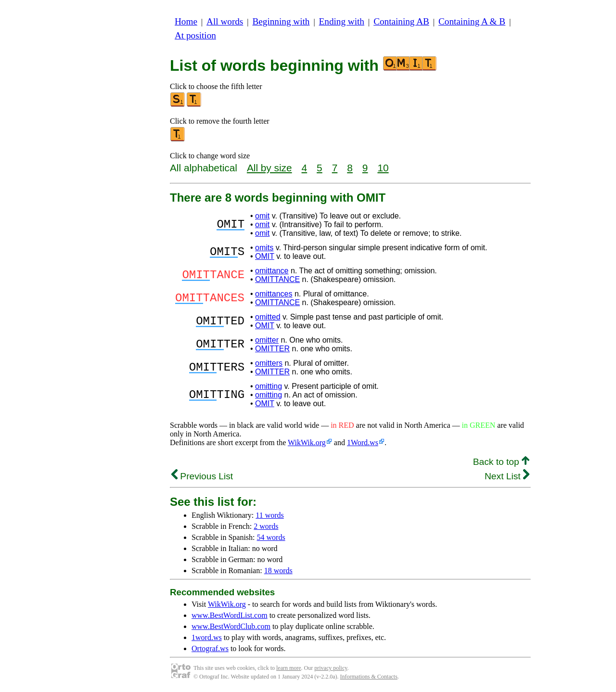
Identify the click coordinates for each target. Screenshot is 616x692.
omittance (272, 271)
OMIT (265, 256)
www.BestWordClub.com (231, 626)
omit (262, 216)
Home (186, 21)
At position (195, 35)
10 (383, 168)
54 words (271, 537)
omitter (267, 340)
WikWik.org (307, 442)
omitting (269, 386)
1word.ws (207, 637)
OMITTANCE (277, 279)
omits (264, 248)
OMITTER (272, 349)
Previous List (202, 476)
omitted (268, 317)
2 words (266, 526)
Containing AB (401, 21)
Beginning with (281, 21)
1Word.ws (363, 442)
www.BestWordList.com (230, 615)
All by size (269, 168)
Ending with (342, 21)
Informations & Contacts (369, 677)
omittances (274, 294)
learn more (289, 668)
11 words (270, 515)
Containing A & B (472, 21)
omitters (269, 363)
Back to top (501, 462)
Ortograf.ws (210, 648)
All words (225, 21)
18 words (278, 570)
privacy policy (331, 668)
